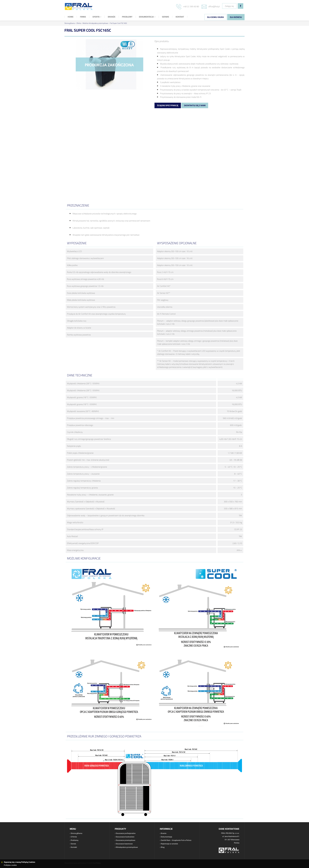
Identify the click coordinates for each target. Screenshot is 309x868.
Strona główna (70, 23)
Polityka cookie (10, 865)
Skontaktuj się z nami (195, 105)
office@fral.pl (214, 6)
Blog (163, 847)
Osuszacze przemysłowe (125, 840)
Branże (164, 833)
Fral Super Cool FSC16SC (118, 23)
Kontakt (74, 847)
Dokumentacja (166, 837)
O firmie (74, 837)
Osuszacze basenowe (124, 844)
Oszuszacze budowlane (125, 837)
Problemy (75, 840)
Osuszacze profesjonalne (126, 833)
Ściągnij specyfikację (168, 105)
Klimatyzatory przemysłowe (127, 847)
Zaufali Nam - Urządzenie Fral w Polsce (176, 840)
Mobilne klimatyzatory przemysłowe (95, 23)
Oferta (79, 23)
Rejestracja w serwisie (169, 844)
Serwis (73, 844)
